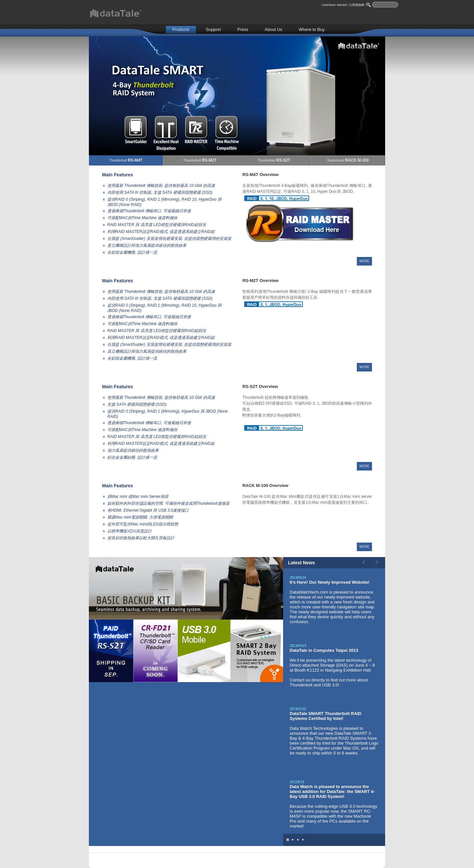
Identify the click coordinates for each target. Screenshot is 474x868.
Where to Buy (312, 29)
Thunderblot (274, 160)
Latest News (302, 563)
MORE (364, 261)
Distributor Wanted (335, 5)
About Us (273, 29)
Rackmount (348, 160)
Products (181, 29)
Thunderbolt (126, 160)
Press (243, 29)
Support (213, 29)
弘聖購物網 (357, 5)
